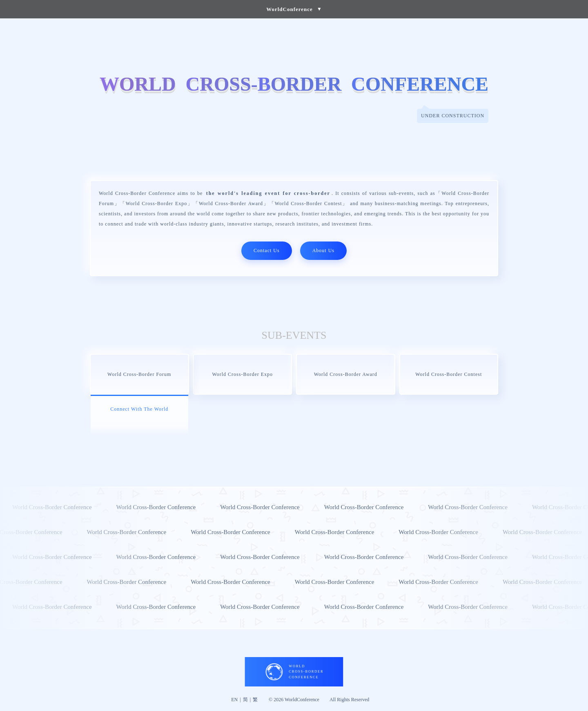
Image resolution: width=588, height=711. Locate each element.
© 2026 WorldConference (294, 700)
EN (234, 700)
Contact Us (267, 250)
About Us (323, 250)
